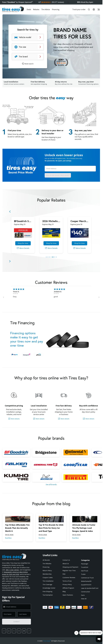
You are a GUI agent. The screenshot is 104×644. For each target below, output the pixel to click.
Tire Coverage (47, 584)
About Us (66, 564)
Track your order (79, 9)
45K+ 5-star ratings (12, 570)
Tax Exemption (48, 595)
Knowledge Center (49, 588)
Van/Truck (85, 571)
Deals (29, 9)
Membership (47, 574)
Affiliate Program (68, 588)
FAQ (64, 574)
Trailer (83, 574)
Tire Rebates (47, 564)
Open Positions (68, 595)
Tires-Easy (47, 641)
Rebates (36, 9)
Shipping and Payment (70, 567)
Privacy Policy (67, 584)
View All (84, 599)
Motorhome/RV (86, 581)
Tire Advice (46, 9)
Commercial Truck (87, 578)
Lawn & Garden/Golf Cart (90, 588)
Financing (56, 9)
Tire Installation (48, 581)
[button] (4, 297)
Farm (83, 595)
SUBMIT (16, 622)
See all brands (51, 485)
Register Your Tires (69, 571)
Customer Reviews (69, 578)
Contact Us (66, 560)
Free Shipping (47, 591)
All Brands (46, 560)
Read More (8, 538)
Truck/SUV (85, 567)
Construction (86, 592)
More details (14, 419)
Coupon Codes (48, 578)
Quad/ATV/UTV (86, 585)
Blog (64, 591)
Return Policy (47, 571)
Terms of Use (67, 581)
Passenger (85, 564)
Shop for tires (23, 243)
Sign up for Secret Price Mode (58, 175)
